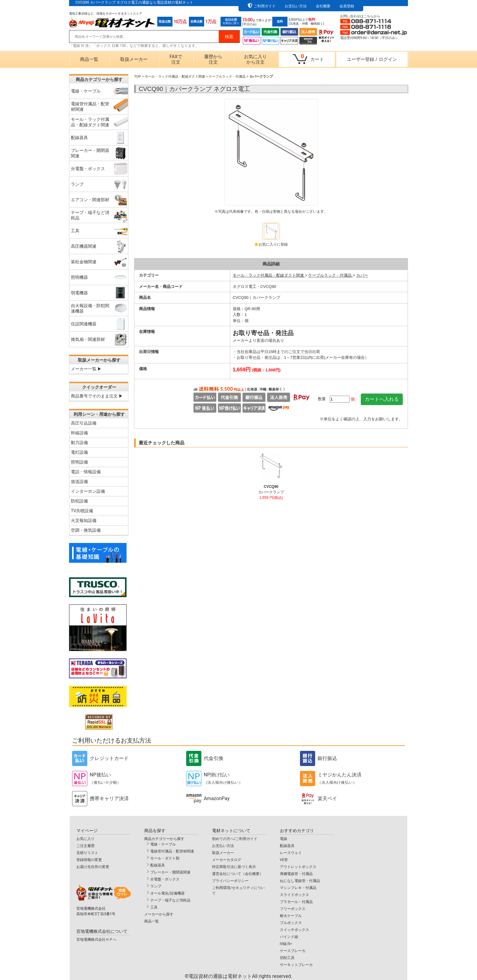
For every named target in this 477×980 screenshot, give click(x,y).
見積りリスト (87, 853)
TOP (138, 76)
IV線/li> (286, 944)
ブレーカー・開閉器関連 (170, 872)
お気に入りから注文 (255, 59)
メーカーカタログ (227, 860)
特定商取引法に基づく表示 (234, 867)
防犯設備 (79, 501)
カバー (362, 275)
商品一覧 (89, 59)
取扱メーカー (134, 59)
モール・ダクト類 (165, 858)
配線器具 (158, 865)
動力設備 (79, 443)
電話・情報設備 (86, 472)
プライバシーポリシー (230, 881)
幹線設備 (79, 433)
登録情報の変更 (89, 860)
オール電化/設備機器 (167, 893)
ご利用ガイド (265, 6)
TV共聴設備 (82, 511)
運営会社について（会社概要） (238, 874)
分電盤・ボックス (165, 879)
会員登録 (347, 6)
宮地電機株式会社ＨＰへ (96, 940)
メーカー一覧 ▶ (86, 369)
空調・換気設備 (86, 530)
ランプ (156, 886)
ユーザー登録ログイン (372, 59)
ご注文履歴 (85, 846)
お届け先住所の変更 (93, 867)
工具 (154, 907)
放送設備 (79, 481)
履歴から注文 (213, 59)
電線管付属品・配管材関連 (172, 851)
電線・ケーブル (163, 844)
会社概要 (323, 6)
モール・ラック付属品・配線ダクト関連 (175, 76)
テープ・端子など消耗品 (170, 900)
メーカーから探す (159, 914)
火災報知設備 (84, 520)
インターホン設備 (88, 491)
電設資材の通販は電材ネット (240, 976)
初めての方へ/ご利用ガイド (235, 839)
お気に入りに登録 (273, 244)
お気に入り (85, 839)
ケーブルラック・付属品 (227, 76)
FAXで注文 (176, 59)
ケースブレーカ (293, 951)
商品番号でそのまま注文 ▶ (97, 396)
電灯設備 (79, 452)
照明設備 (79, 462)
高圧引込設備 (84, 423)
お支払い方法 (296, 6)
